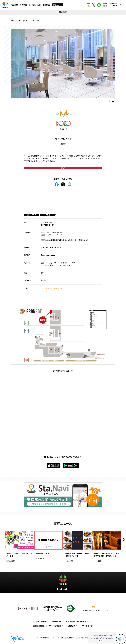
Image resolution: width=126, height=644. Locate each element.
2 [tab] (113, 101)
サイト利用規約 (55, 626)
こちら (86, 240)
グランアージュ (24, 21)
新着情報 (23, 5)
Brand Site (56, 622)
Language (58, 5)
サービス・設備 (35, 5)
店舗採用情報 (39, 626)
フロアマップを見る (63, 371)
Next (124, 540)
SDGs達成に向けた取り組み (77, 622)
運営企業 (72, 626)
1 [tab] (110, 101)
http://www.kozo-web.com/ (52, 288)
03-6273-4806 (49, 255)
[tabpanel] (63, 64)
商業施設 (46, 5)
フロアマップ (48, 225)
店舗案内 (15, 5)
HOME (12, 21)
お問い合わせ (41, 622)
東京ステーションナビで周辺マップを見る (63, 457)
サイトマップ (87, 626)
